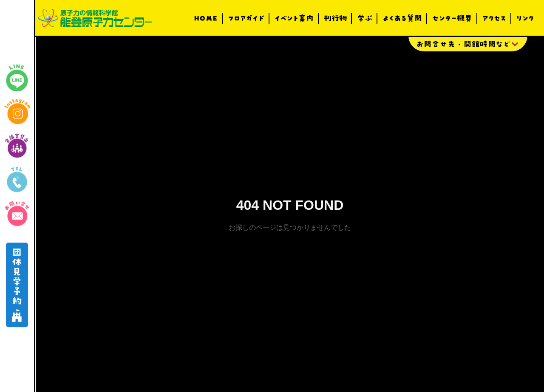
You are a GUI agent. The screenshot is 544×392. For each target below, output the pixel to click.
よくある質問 (402, 18)
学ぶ (365, 18)
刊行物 (335, 18)
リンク (525, 18)
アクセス (494, 18)
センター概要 (452, 18)
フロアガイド (246, 18)
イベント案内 (294, 18)
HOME (206, 18)
